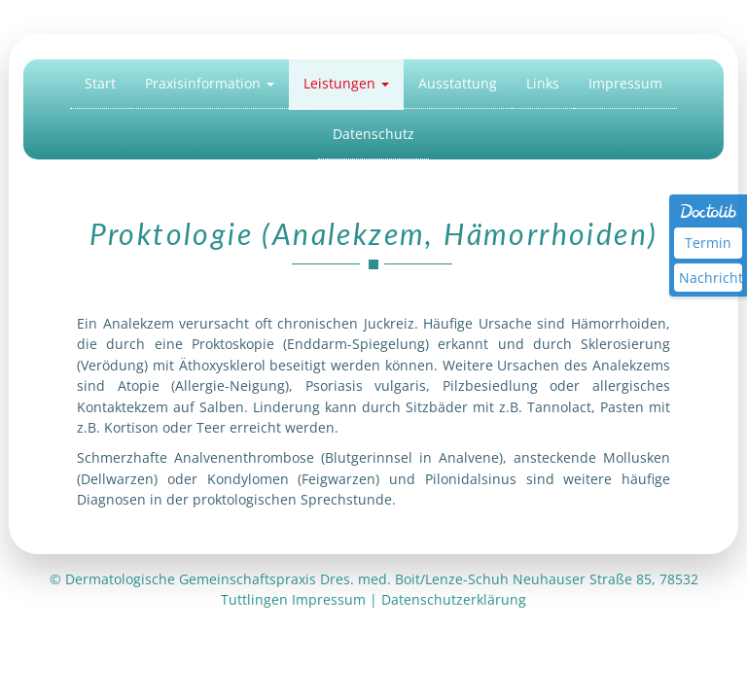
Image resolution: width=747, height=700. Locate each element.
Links (543, 83)
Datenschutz (373, 134)
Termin (708, 243)
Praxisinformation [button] (210, 83)
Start (100, 83)
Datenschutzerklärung (454, 599)
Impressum (625, 83)
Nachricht (711, 278)
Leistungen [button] (346, 83)
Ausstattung (458, 83)
